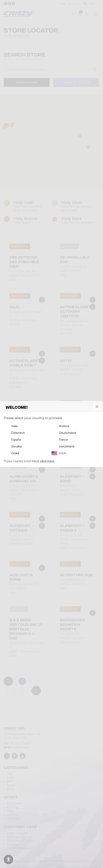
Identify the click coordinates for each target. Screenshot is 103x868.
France (63, 440)
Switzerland (67, 446)
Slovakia (17, 446)
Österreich (18, 433)
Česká (15, 453)
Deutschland (67, 433)
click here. (47, 461)
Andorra (64, 426)
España (16, 440)
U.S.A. (63, 453)
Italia (14, 426)
